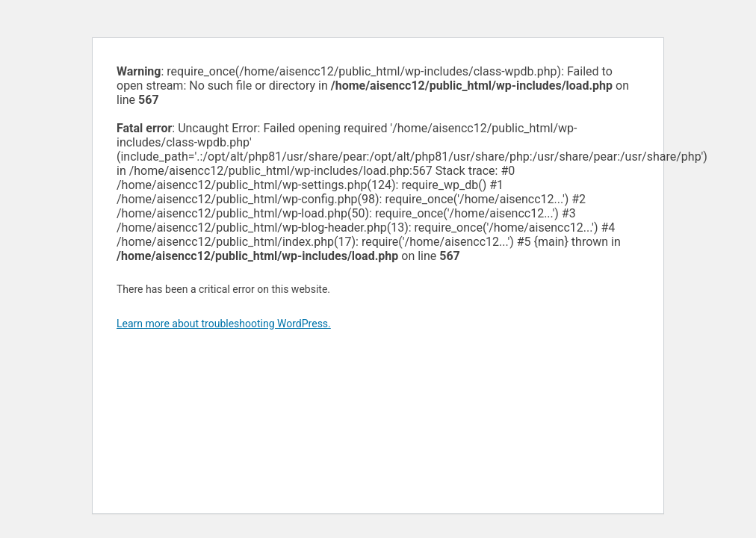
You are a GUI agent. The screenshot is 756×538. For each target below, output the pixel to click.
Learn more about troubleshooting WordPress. (224, 324)
